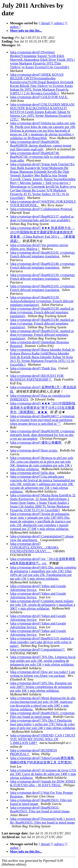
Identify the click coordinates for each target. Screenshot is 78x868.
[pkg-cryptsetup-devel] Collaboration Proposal (41, 209)
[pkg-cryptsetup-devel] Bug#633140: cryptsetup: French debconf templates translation (43, 266)
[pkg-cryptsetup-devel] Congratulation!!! (38, 649)
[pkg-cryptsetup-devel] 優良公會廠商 (36, 443)
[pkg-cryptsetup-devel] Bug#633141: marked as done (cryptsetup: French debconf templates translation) (42, 335)
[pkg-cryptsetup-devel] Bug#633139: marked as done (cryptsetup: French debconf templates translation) (42, 312)
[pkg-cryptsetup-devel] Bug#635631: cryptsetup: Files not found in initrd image (43, 715)
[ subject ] (59, 23)
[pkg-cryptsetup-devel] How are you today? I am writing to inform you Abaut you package (43, 674)
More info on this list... (26, 31)
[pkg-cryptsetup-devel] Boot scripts (34, 450)
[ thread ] (45, 23)
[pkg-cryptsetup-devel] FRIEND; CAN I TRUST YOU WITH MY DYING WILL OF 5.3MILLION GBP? (43, 739)
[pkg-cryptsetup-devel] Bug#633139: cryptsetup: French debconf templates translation (43, 277)
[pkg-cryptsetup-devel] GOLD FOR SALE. (39, 97)
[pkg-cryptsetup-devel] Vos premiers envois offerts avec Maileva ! (39, 247)
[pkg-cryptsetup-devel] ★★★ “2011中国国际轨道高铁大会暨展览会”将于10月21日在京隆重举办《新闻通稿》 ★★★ (43, 408)
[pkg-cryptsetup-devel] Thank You (33, 368)
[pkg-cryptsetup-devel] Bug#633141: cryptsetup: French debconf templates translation (43, 254)
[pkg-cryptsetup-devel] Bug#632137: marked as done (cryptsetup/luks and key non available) (42, 218)
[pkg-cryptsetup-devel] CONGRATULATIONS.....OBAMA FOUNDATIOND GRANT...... (34, 547)
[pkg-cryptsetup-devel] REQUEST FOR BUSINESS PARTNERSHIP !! (37, 378)
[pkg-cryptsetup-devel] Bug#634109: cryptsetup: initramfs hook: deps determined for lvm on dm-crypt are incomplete (43, 435)
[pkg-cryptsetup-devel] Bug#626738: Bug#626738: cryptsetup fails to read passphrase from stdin (42, 157)
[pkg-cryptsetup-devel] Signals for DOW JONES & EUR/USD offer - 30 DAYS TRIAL (43, 783)
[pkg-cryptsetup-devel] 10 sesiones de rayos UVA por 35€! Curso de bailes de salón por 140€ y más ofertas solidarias (43, 774)
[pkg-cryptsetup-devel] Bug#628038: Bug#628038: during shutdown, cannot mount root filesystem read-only (41, 145)
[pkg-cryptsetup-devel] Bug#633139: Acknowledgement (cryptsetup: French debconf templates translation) (42, 301)
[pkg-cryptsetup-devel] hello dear (33, 473)
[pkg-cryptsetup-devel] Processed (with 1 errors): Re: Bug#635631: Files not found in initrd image (43, 821)
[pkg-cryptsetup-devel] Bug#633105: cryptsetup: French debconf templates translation (43, 288)
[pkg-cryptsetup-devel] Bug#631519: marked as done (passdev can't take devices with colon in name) (42, 642)
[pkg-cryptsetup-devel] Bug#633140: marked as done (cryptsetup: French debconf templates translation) (42, 323)
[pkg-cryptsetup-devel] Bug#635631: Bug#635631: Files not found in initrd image (40, 809)
